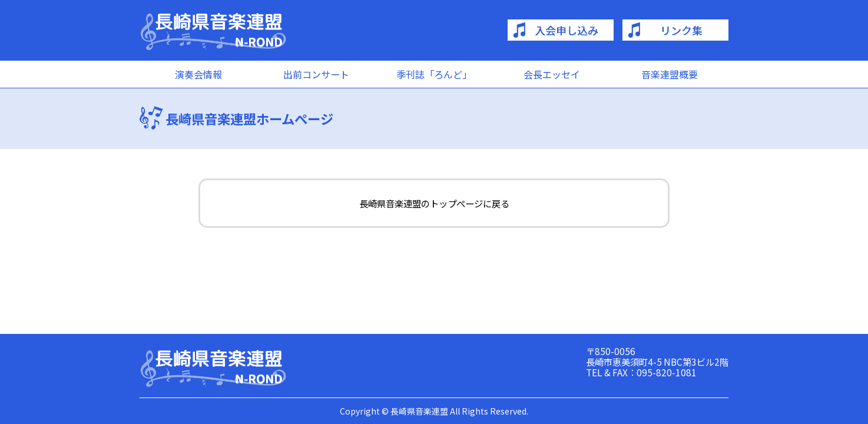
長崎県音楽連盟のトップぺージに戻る (434, 203)
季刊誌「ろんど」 (434, 74)
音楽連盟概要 (670, 74)
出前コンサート (316, 74)
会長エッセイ (552, 74)
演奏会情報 (198, 74)
